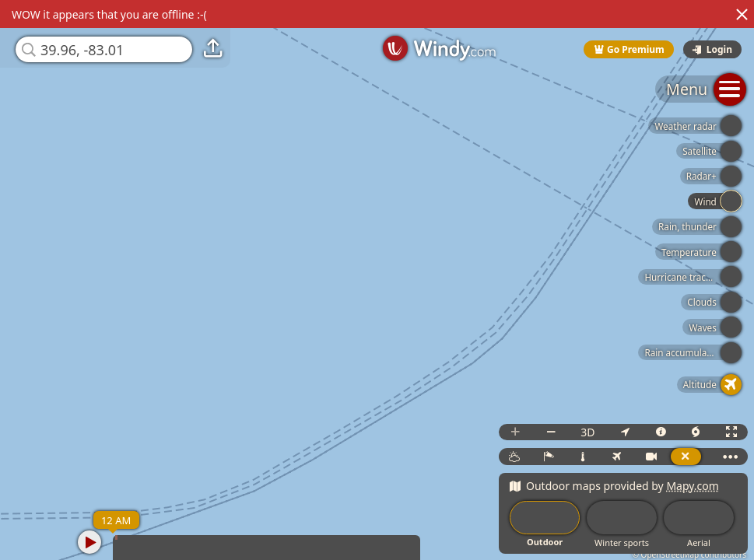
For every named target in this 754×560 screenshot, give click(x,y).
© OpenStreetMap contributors (689, 555)
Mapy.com (693, 486)
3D (587, 432)
